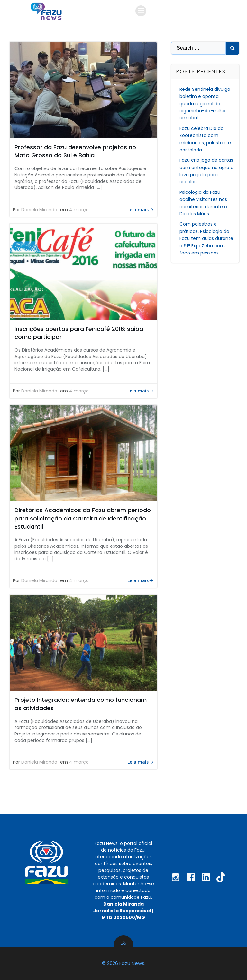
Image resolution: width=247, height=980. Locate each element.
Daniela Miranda (39, 210)
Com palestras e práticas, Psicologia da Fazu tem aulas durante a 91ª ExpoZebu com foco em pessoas (206, 238)
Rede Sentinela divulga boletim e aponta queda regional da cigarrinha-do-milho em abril (205, 104)
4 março (79, 210)
